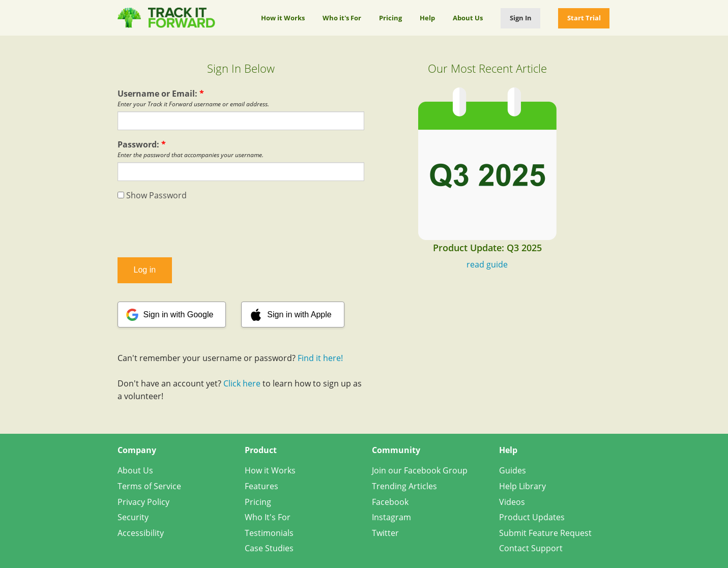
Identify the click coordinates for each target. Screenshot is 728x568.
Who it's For (342, 18)
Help (427, 18)
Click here (242, 383)
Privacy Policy (143, 502)
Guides (513, 470)
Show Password (152, 195)
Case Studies (269, 548)
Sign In (521, 18)
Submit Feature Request (545, 533)
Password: (142, 144)
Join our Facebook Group (420, 470)
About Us (468, 18)
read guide (487, 264)
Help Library (522, 486)
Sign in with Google (179, 315)
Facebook (390, 502)
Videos (512, 502)
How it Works (283, 18)
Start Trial (584, 18)
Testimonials (269, 533)
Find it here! (320, 358)
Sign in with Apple (299, 315)
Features (261, 486)
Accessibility (141, 533)
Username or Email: (161, 94)
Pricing (390, 18)
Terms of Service (149, 486)
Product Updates (532, 517)
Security (133, 517)
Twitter (385, 533)
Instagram (391, 517)
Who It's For (268, 517)
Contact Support (531, 548)
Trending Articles (404, 486)
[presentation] (241, 229)
